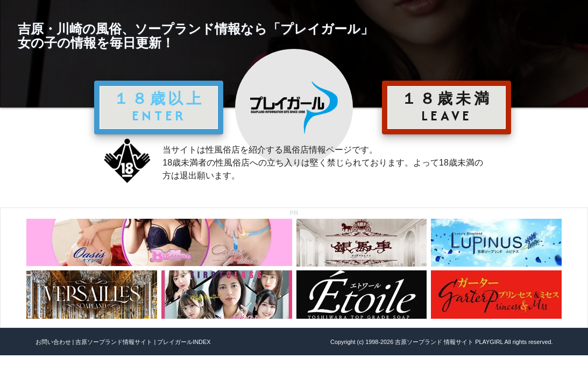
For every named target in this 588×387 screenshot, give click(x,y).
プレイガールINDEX (184, 342)
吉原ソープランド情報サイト (114, 342)
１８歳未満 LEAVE (447, 107)
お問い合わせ (53, 342)
